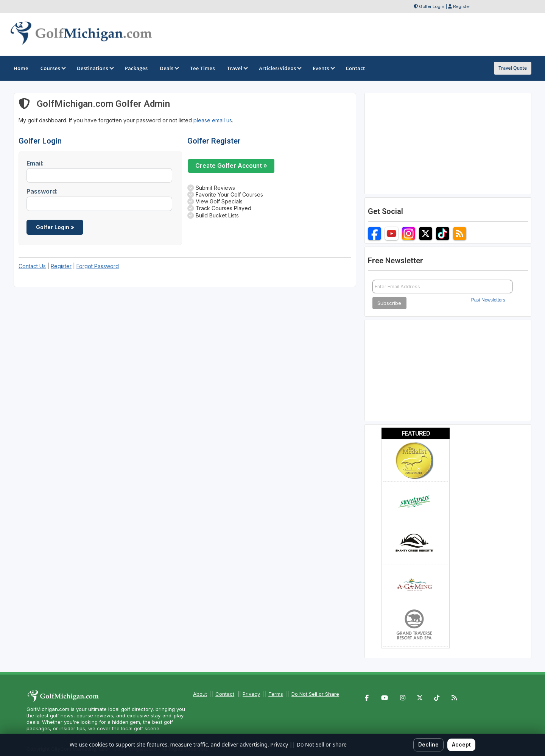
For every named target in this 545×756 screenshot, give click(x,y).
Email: (35, 163)
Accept (461, 744)
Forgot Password (98, 266)
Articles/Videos (280, 68)
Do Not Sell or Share (315, 694)
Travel (237, 68)
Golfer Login (432, 6)
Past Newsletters (488, 300)
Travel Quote (513, 68)
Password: (42, 191)
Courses (53, 68)
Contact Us (32, 266)
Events (323, 68)
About (200, 694)
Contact (225, 694)
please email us (213, 120)
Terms (276, 694)
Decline (428, 744)
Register (462, 6)
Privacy (251, 694)
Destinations (95, 68)
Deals (169, 68)
